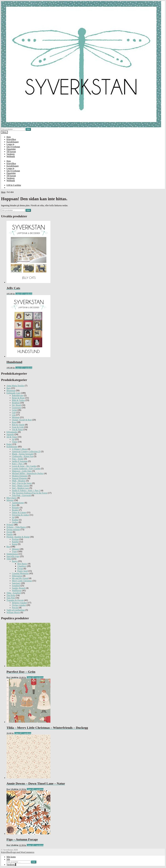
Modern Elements (20, 476)
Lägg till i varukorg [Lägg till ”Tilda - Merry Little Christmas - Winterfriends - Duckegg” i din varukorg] (23, 733)
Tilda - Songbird (14, 593)
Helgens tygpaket (20, 603)
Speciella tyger (13, 556)
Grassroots (17, 408)
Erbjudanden (12, 432)
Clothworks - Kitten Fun (23, 456)
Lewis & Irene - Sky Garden (24, 466)
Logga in (10, 144)
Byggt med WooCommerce (22, 852)
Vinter (15, 442)
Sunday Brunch (19, 588)
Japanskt (10, 434)
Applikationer (18, 503)
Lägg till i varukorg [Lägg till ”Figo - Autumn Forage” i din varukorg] (35, 845)
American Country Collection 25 (26, 451)
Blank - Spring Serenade (23, 454)
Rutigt (15, 544)
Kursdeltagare (13, 142)
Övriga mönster (13, 530)
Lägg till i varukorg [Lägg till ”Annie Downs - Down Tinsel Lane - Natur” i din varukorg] (35, 789)
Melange (16, 417)
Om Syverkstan (13, 147)
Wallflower (17, 590)
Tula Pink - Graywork (21, 495)
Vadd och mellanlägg (16, 610)
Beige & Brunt (18, 398)
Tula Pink (11, 598)
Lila (14, 415)
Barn (9, 388)
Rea (8, 547)
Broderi (15, 510)
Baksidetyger (18, 395)
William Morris (13, 612)
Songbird (16, 586)
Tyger (14, 551)
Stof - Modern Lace (20, 488)
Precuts (15, 608)
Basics (15, 561)
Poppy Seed (22, 571)
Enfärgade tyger (13, 393)
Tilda (9, 559)
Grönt (14, 410)
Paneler (10, 534)
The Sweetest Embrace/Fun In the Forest (30, 493)
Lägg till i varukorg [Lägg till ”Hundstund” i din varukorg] (24, 368)
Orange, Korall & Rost (22, 420)
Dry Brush (16, 405)
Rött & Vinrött (18, 425)
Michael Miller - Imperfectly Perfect (28, 473)
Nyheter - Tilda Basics (16, 527)
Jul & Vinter (12, 437)
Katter (9, 444)
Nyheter (10, 525)
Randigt (15, 542)
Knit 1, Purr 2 (18, 464)
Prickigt (15, 539)
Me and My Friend (20, 578)
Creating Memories (20, 573)
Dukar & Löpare (19, 512)
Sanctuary (16, 583)
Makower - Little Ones (22, 471)
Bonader (16, 508)
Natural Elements (20, 478)
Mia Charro (12, 498)
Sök (28, 129)
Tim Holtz (11, 595)
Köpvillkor (11, 139)
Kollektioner (12, 447)
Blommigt (11, 391)
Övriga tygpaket (19, 605)
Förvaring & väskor (20, 515)
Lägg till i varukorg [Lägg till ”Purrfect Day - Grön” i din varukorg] (35, 677)
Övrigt (9, 532)
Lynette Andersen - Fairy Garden (26, 469)
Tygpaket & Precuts (15, 600)
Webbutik (11, 156)
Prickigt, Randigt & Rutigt (18, 537)
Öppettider (11, 149)
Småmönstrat (12, 554)
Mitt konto (11, 857)
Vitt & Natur (17, 430)
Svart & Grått (18, 427)
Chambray (22, 566)
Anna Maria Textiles (15, 386)
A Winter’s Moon (20, 449)
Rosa (14, 422)
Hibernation (17, 576)
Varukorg (11, 154)
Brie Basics (22, 564)
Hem (9, 137)
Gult (14, 412)
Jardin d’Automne (20, 461)
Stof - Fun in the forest (22, 483)
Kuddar (15, 520)
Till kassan (11, 152)
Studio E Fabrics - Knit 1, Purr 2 (26, 490)
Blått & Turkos (18, 400)
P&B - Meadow (19, 481)
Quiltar (15, 522)
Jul (13, 439)
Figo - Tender (18, 459)
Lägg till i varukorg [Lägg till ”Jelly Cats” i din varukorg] (24, 294)
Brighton (16, 403)
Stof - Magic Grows (21, 486)
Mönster (10, 500)
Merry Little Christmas (22, 581)
